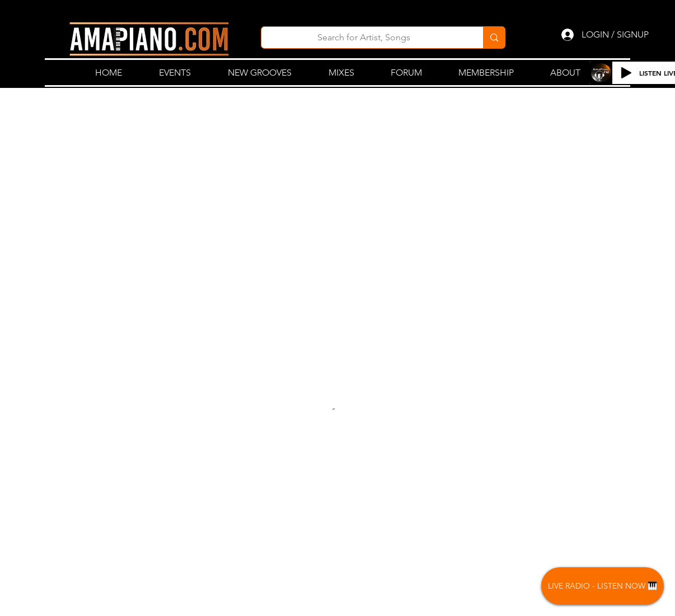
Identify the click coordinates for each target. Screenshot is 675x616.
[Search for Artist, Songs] (364, 38)
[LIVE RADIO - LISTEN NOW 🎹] (603, 586)
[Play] (626, 73)
